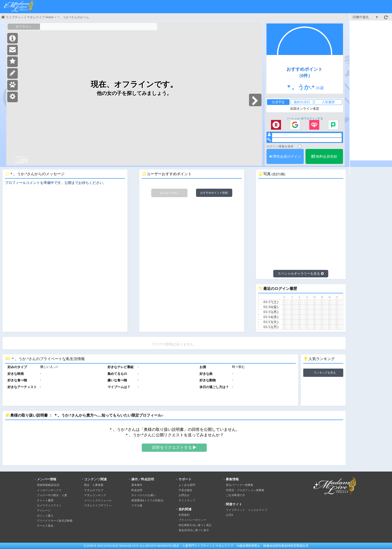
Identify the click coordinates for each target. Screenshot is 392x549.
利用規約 (184, 515)
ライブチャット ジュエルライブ (246, 510)
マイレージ (44, 510)
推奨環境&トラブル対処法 (147, 500)
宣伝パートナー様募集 (239, 485)
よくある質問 (187, 485)
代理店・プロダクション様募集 (245, 490)
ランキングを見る (325, 373)
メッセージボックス (49, 490)
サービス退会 (45, 526)
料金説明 (137, 490)
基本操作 (137, 485)
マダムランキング (95, 495)
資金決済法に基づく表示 (194, 530)
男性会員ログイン (285, 156)
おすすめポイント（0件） (304, 72)
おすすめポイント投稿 (214, 193)
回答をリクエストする (174, 447)
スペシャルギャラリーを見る (301, 274)
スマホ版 (137, 505)
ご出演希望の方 (235, 495)
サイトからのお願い (144, 495)
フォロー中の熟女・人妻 (52, 495)
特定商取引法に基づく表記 (195, 525)
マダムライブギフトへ (98, 505)
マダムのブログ (94, 490)
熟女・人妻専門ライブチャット (194, 546)
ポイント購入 (45, 516)
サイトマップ (187, 500)
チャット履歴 (45, 500)
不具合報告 (185, 490)
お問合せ (184, 495)
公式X (229, 515)
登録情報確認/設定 (48, 485)
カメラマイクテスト (49, 505)
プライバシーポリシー (192, 520)
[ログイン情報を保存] (300, 147)
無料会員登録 (324, 156)
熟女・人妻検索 (94, 485)
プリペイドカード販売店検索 (55, 521)
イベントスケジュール (98, 500)
